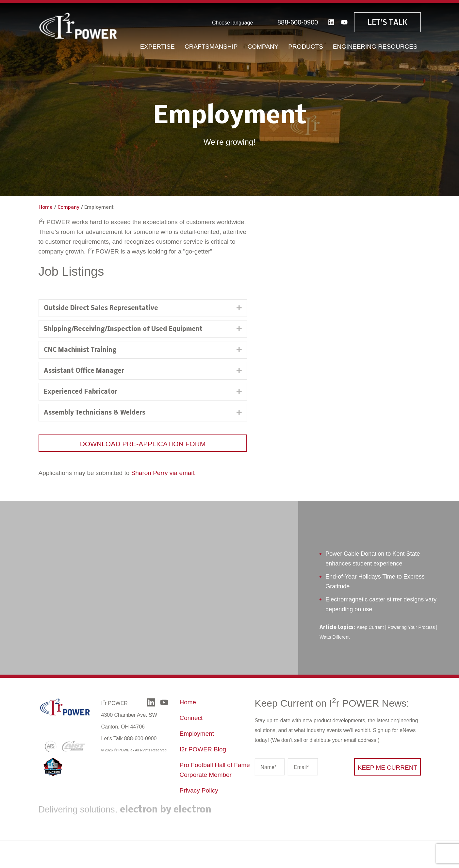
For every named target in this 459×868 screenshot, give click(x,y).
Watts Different (335, 637)
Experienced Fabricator (81, 392)
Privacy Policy (199, 790)
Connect (191, 718)
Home (46, 207)
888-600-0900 (298, 21)
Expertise (157, 46)
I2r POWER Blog (203, 749)
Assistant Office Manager (84, 371)
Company (263, 46)
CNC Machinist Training (80, 350)
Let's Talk (387, 22)
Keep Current (370, 627)
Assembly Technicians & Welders (95, 413)
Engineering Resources (375, 46)
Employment (197, 734)
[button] (143, 443)
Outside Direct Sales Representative (101, 308)
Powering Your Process (411, 627)
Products (306, 46)
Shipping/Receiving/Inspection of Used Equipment (123, 329)
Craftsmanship (211, 46)
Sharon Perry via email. (164, 473)
